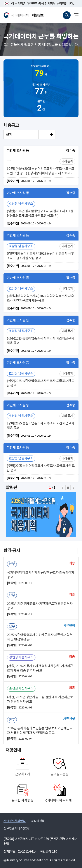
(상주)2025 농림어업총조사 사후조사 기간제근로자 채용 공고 (40, 341)
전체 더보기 (51, 135)
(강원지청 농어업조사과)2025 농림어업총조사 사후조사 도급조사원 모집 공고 (40, 256)
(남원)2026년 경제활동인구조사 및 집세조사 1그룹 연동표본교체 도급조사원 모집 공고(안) (40, 214)
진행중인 (41, 72)
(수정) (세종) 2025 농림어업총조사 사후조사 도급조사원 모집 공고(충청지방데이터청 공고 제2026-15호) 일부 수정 (41, 172)
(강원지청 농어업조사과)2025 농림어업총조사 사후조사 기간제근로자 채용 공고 (40, 298)
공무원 (41, 106)
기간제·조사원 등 (41, 90)
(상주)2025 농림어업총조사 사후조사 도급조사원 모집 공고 (41, 383)
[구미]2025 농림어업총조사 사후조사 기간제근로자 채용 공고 (40, 426)
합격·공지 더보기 (74, 551)
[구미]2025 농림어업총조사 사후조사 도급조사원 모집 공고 (41, 468)
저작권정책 (38, 821)
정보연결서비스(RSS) (17, 829)
